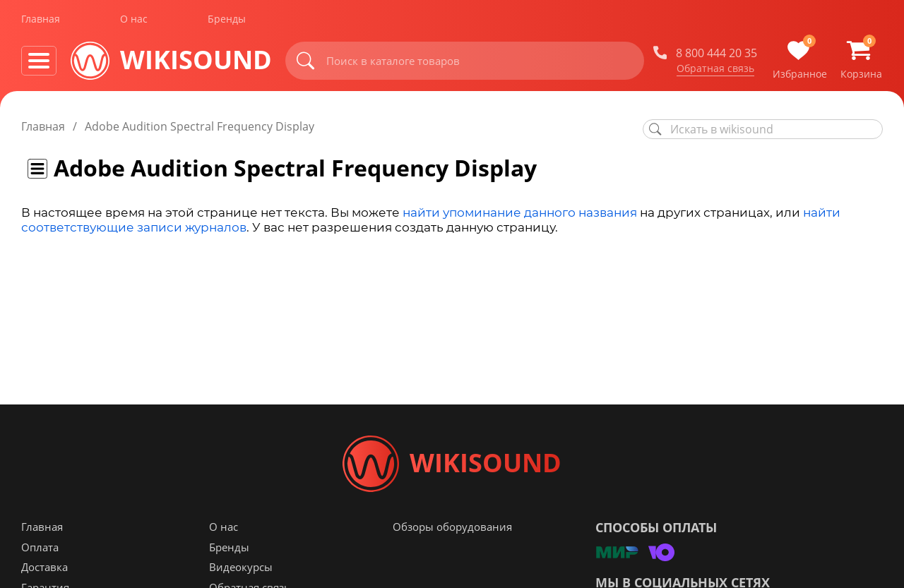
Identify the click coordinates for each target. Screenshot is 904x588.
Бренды (227, 20)
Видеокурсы (241, 568)
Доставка (44, 568)
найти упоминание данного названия (520, 212)
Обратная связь (715, 70)
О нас (134, 20)
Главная (41, 20)
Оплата (40, 548)
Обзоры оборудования (452, 527)
